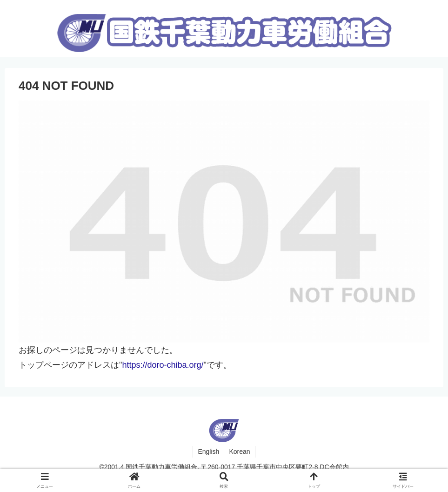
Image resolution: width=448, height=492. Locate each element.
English (208, 452)
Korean (239, 452)
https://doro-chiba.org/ (163, 365)
